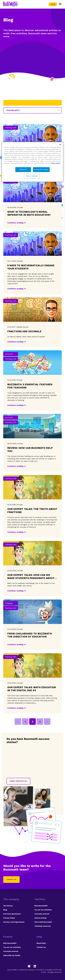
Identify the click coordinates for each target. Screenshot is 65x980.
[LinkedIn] (35, 966)
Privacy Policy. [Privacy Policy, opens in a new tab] (55, 163)
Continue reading (15, 223)
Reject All (23, 169)
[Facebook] (30, 966)
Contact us (11, 879)
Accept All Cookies (41, 169)
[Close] (60, 145)
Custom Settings (32, 176)
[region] (32, 162)
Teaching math (13, 110)
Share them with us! (18, 781)
